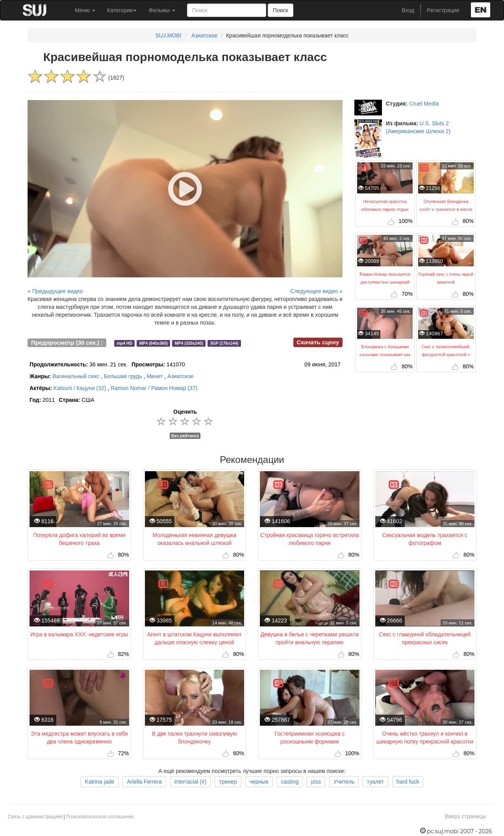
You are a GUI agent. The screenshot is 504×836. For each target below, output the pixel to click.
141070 (158, 364)
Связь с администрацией (35, 817)
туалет (375, 782)
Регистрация (443, 10)
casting (290, 782)
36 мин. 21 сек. (79, 364)
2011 (42, 400)
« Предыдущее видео (55, 291)
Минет (155, 376)
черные (259, 782)
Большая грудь (123, 376)
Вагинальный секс (76, 376)
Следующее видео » (316, 291)
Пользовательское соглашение (100, 817)
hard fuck (408, 782)
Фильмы (162, 10)
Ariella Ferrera (144, 782)
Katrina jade (100, 782)
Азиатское (204, 35)
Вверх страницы (465, 816)
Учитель (344, 782)
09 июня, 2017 (322, 364)
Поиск (281, 10)
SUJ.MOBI (168, 35)
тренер (228, 782)
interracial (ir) (191, 782)
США (76, 400)
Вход (408, 10)
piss (316, 782)
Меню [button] (85, 10)
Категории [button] (122, 10)
